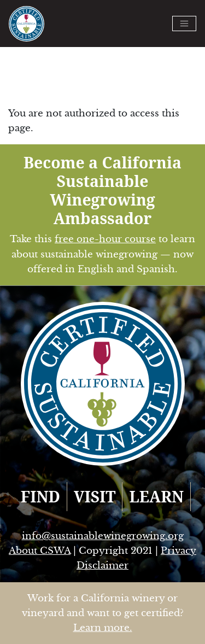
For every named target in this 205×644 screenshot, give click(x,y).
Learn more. (103, 628)
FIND (40, 496)
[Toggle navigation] (184, 24)
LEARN (156, 496)
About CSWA (40, 551)
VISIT (95, 496)
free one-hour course (105, 239)
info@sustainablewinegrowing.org (103, 536)
